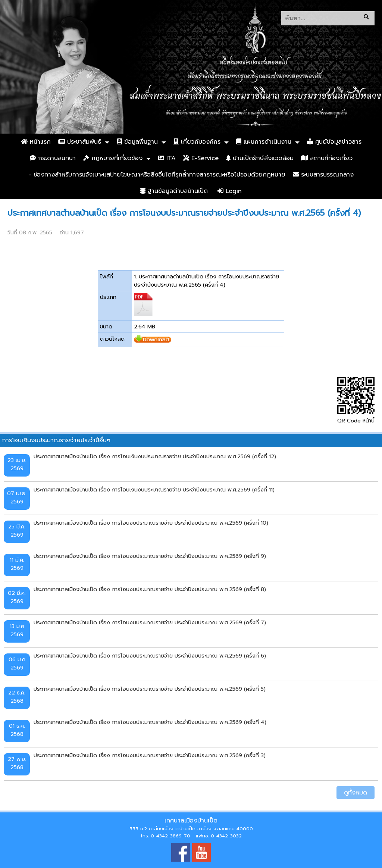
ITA (167, 158)
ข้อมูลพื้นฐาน (137, 142)
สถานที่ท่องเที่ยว (327, 158)
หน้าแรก (36, 142)
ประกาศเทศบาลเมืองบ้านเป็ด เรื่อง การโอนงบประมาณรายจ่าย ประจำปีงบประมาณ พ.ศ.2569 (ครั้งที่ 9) (150, 556)
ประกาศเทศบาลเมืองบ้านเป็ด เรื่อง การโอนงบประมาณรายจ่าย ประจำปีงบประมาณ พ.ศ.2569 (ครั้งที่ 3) (150, 755)
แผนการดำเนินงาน (264, 142)
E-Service (201, 158)
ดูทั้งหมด (356, 793)
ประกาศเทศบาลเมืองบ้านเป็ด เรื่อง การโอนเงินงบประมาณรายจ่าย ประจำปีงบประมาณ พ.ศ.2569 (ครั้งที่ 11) (154, 490)
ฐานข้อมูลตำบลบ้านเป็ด (174, 191)
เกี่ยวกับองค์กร (197, 142)
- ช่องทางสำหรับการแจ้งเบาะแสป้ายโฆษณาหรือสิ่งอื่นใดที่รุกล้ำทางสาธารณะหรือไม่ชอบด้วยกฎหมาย (157, 175)
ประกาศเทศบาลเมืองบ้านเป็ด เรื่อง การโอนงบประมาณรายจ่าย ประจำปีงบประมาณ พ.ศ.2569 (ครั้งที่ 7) (150, 622)
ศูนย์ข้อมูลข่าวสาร (334, 142)
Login (230, 191)
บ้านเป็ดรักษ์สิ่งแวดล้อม (260, 158)
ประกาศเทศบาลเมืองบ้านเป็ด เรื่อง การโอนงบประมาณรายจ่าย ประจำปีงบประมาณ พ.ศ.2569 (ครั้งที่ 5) (150, 689)
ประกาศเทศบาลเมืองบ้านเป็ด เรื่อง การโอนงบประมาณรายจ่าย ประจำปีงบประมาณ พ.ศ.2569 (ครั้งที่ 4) (150, 722)
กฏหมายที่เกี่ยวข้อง (113, 158)
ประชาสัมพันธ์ (80, 142)
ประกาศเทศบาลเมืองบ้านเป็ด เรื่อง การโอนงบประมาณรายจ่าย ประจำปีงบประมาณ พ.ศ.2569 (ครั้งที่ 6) (150, 656)
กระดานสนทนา (53, 158)
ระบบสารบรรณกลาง (323, 175)
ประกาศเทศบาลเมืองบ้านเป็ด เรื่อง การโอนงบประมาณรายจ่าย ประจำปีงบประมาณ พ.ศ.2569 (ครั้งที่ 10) (151, 523)
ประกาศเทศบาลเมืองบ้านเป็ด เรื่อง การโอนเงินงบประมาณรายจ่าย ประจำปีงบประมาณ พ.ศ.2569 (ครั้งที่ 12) (155, 456)
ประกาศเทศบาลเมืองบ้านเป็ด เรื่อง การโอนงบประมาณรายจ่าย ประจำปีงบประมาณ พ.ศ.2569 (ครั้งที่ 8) (150, 589)
